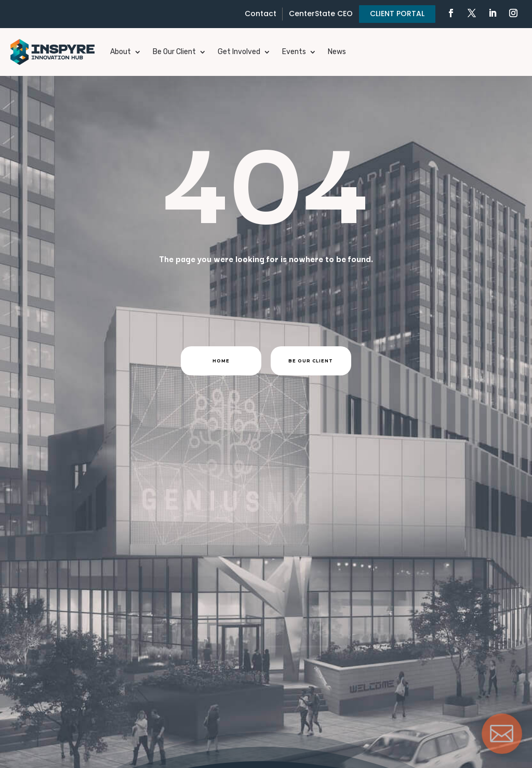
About (121, 52)
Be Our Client (174, 52)
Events (294, 52)
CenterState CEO (321, 14)
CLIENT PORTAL (397, 14)
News (337, 52)
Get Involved (239, 52)
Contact (261, 14)
